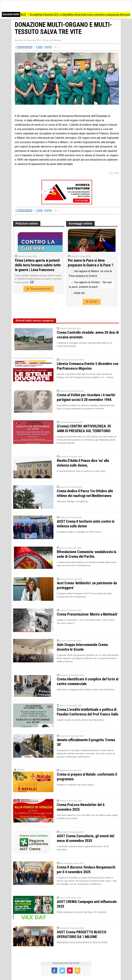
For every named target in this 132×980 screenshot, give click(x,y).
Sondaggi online (80, 224)
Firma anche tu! (39, 289)
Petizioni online (27, 224)
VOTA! (92, 302)
